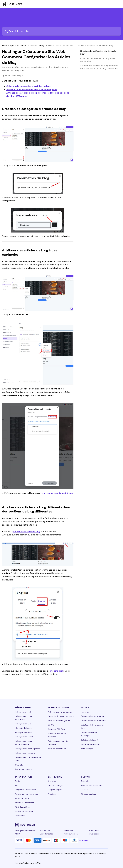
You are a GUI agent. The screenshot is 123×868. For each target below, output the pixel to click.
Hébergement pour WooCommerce (24, 743)
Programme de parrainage (27, 794)
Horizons (85, 712)
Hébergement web (23, 712)
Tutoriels (85, 781)
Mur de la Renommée (25, 803)
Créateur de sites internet (92, 716)
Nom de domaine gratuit (59, 721)
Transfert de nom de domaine (57, 735)
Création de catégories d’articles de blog (29, 86)
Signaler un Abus (88, 794)
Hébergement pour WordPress (24, 718)
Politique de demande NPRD (25, 832)
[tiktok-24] (106, 825)
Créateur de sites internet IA (94, 721)
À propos (52, 781)
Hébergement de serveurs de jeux (28, 759)
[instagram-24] (85, 825)
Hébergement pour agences (28, 749)
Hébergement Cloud (24, 737)
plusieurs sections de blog (26, 531)
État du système (23, 807)
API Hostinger (87, 749)
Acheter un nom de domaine (61, 712)
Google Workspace (24, 769)
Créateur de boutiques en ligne (92, 726)
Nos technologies (56, 785)
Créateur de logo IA (90, 740)
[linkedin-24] (74, 825)
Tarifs (17, 781)
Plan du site (20, 816)
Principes (52, 794)
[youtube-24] (96, 825)
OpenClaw (20, 765)
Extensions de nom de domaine (58, 743)
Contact (85, 790)
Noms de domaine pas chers (61, 716)
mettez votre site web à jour (58, 493)
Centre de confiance (24, 811)
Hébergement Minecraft (26, 753)
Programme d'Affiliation (26, 790)
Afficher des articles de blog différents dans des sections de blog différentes (99, 67)
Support (13, 45)
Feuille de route (22, 798)
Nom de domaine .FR (57, 749)
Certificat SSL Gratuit (58, 729)
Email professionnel (24, 732)
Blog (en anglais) (55, 790)
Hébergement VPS (23, 724)
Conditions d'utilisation (94, 832)
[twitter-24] (90, 825)
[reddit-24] (101, 825)
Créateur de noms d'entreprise (89, 734)
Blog (42, 45)
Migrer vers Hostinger (90, 744)
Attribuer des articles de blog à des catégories (32, 90)
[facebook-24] (79, 825)
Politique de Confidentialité (46, 832)
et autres (84, 840)
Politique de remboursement (71, 832)
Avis (17, 785)
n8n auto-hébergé (23, 728)
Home (5, 45)
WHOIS (51, 725)
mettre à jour (57, 671)
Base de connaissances (91, 785)
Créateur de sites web (28, 45)
